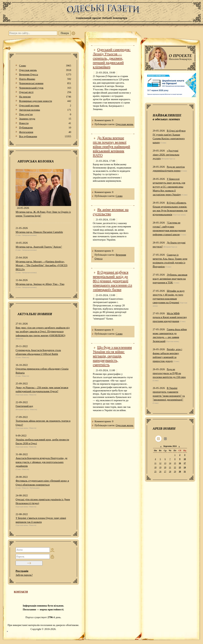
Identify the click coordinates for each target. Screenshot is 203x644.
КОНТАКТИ (21, 592)
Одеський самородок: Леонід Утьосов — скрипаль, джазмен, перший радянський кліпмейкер (112, 58)
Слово (45, 66)
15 (175, 463)
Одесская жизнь (45, 70)
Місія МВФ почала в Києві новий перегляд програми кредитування (170, 317)
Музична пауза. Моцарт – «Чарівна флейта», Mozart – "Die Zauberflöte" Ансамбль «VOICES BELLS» (42, 265)
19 (160, 467)
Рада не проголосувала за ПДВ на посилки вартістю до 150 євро (169, 373)
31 (185, 472)
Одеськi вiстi (45, 92)
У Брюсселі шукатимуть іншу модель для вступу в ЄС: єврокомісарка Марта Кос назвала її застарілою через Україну (169, 187)
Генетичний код (24, 406)
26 (160, 472)
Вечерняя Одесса (45, 75)
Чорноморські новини (45, 83)
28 (170, 472)
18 (155, 467)
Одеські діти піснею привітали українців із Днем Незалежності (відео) (43, 501)
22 (175, 467)
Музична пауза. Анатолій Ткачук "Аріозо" (39, 247)
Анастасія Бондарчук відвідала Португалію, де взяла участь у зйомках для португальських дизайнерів (41, 462)
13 (165, 463)
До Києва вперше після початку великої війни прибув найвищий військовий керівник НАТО (111, 147)
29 (175, 472)
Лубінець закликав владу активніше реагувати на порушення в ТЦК (170, 279)
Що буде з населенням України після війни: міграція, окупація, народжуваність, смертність (112, 356)
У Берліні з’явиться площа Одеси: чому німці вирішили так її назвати (41, 520)
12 (160, 463)
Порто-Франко (45, 79)
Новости (45, 123)
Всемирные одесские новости (45, 101)
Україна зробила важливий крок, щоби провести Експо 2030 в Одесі (42, 442)
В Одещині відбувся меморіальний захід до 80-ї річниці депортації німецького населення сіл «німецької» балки (112, 281)
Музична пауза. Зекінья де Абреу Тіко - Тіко (40, 284)
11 (155, 463)
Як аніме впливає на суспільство (111, 212)
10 (185, 459)
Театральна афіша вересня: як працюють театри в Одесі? (43, 423)
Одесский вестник (45, 106)
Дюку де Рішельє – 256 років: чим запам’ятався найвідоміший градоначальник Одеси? (42, 390)
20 (165, 467)
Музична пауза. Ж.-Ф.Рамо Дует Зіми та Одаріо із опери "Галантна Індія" (43, 214)
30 (180, 472)
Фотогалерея (45, 132)
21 (170, 467)
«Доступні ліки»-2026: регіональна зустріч (166, 155)
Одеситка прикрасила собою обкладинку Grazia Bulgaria (42, 371)
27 (165, 472)
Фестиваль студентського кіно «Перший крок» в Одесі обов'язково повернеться (42, 483)
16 (180, 463)
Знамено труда (45, 119)
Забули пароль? (24, 575)
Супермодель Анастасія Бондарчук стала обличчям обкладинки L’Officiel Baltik (38, 352)
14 (170, 463)
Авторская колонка (45, 110)
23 (180, 467)
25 (155, 472)
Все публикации (45, 136)
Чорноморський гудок (45, 88)
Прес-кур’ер (45, 114)
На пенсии (45, 97)
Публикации (45, 128)
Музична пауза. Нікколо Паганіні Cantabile (39, 232)
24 (185, 467)
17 (185, 463)
